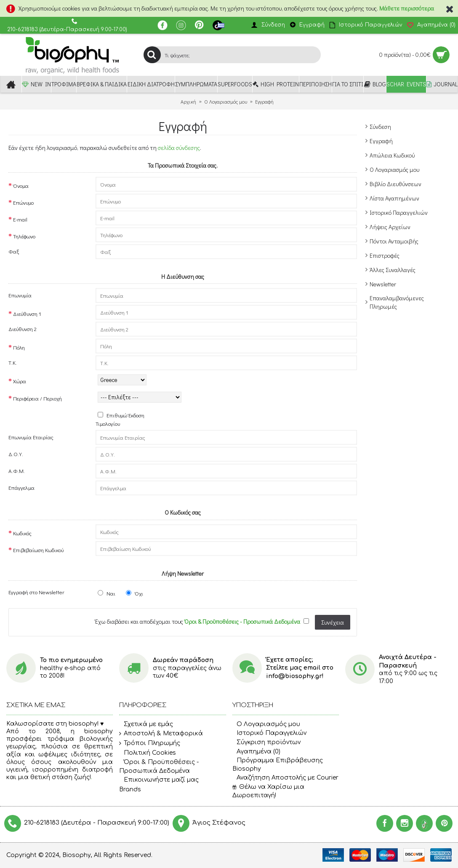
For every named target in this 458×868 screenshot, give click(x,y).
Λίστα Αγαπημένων (394, 198)
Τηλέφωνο (24, 236)
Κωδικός (22, 533)
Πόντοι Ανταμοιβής (394, 241)
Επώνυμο (23, 202)
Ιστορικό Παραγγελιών (399, 212)
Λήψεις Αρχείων (390, 227)
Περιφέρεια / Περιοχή (37, 398)
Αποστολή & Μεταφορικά (161, 734)
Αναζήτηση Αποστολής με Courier (285, 778)
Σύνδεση (380, 127)
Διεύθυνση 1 (27, 314)
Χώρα (20, 381)
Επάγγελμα (21, 487)
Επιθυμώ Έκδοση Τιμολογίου (120, 419)
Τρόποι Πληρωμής (150, 743)
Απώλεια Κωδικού (392, 155)
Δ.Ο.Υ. (16, 454)
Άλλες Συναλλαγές (393, 270)
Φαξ (14, 251)
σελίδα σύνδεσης (179, 148)
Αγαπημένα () (256, 752)
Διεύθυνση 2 (23, 329)
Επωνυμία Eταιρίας (31, 437)
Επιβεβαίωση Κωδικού (38, 550)
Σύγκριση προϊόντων (266, 742)
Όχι (134, 593)
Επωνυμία (20, 295)
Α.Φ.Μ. (17, 471)
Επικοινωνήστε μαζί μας (159, 780)
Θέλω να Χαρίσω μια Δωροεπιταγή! (268, 791)
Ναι (107, 593)
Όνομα (21, 186)
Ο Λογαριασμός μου (394, 170)
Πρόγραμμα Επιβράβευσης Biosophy (278, 765)
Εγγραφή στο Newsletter (36, 592)
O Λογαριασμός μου (266, 724)
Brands (130, 789)
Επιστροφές (385, 255)
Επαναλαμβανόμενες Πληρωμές (397, 302)
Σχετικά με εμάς (146, 724)
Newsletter (383, 284)
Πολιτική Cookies (148, 753)
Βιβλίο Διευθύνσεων (395, 184)
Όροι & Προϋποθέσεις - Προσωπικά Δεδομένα (159, 766)
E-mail (20, 219)
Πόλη (19, 347)
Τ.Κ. (13, 362)
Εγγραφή (381, 141)
